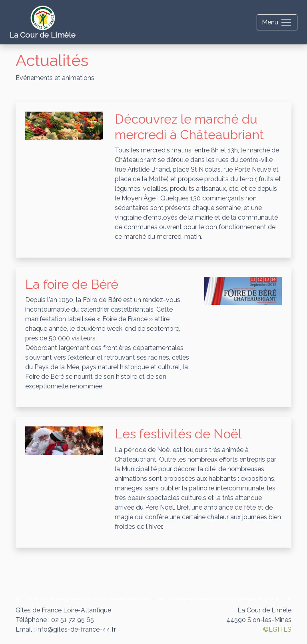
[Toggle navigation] (277, 22)
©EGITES (277, 629)
